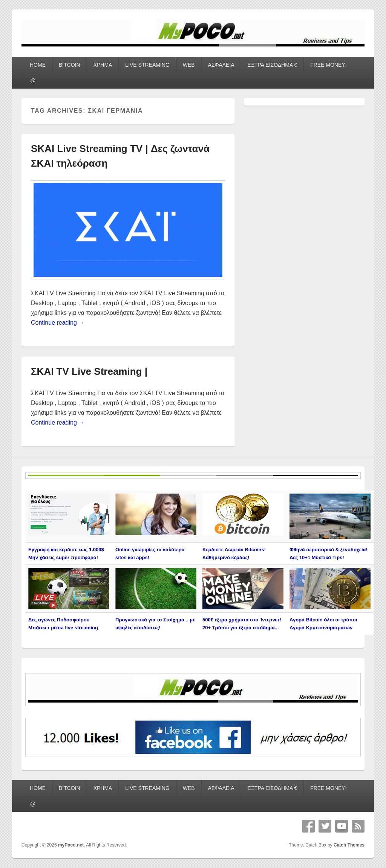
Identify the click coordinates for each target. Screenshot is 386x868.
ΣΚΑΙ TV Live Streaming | (89, 371)
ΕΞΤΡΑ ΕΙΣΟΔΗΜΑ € (273, 65)
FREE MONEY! (328, 65)
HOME (38, 65)
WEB (189, 65)
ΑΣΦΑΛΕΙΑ (221, 65)
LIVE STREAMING (147, 65)
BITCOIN (70, 65)
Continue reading (58, 323)
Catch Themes (349, 845)
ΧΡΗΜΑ (103, 65)
